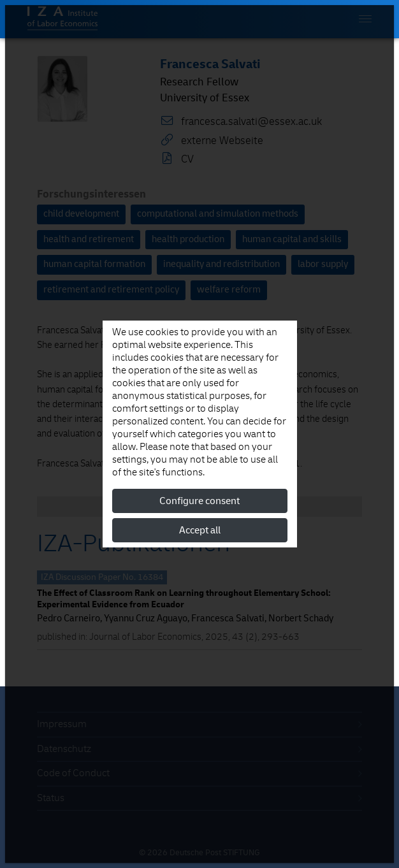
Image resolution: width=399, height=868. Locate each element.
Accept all (200, 530)
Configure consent (199, 501)
